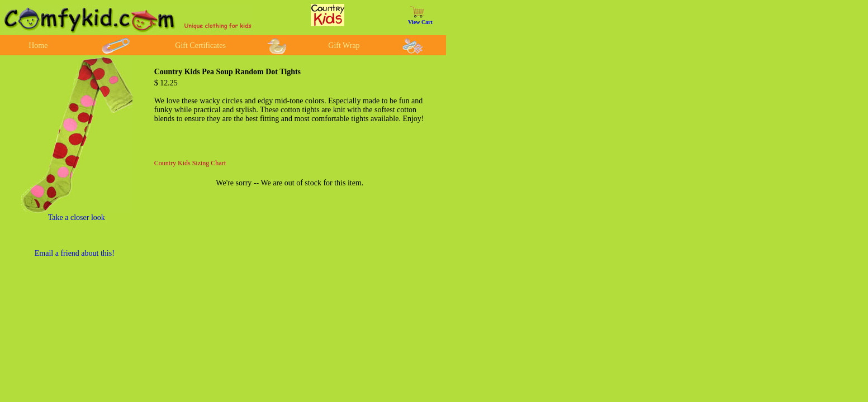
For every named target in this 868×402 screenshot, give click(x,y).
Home (38, 46)
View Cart (420, 22)
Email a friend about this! (75, 253)
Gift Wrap (344, 46)
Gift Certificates (200, 46)
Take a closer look (77, 217)
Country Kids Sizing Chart (190, 163)
